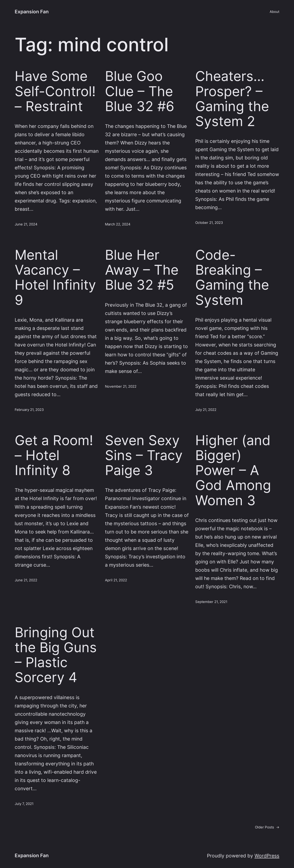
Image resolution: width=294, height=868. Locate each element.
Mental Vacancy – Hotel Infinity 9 (55, 277)
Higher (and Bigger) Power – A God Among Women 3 (233, 470)
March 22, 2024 (118, 224)
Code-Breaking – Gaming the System (232, 277)
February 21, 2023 (29, 410)
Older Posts (267, 827)
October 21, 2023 (209, 223)
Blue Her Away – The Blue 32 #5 (142, 270)
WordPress (267, 856)
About (274, 12)
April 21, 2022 (116, 580)
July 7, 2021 (24, 804)
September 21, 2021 (211, 602)
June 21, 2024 (26, 224)
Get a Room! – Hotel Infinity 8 (54, 455)
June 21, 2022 (26, 580)
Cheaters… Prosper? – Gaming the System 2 (232, 99)
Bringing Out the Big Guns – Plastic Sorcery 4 (56, 655)
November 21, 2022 (121, 386)
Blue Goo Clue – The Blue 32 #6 (140, 91)
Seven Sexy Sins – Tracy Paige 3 (144, 455)
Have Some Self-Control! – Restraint (55, 91)
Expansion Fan (32, 12)
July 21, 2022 (206, 410)
